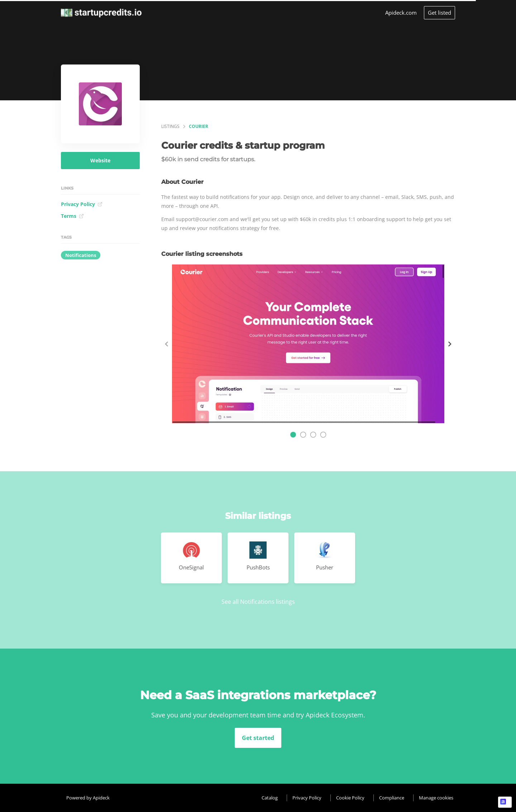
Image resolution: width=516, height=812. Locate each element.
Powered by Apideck (88, 798)
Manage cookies (436, 798)
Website (100, 160)
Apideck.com (401, 13)
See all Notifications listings (258, 602)
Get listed (439, 13)
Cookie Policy (350, 798)
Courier (199, 126)
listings (170, 126)
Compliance (392, 798)
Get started (258, 738)
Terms (72, 216)
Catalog (270, 798)
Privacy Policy (82, 204)
